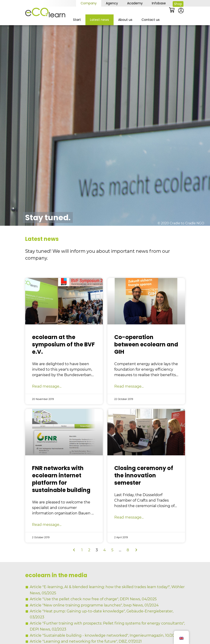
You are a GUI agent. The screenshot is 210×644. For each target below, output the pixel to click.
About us (125, 20)
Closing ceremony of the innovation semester (144, 487)
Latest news (100, 20)
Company (89, 3)
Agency (112, 3)
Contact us (151, 20)
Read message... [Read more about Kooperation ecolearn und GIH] (129, 398)
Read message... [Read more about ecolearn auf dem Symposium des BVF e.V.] (47, 398)
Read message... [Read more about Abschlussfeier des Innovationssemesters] (129, 529)
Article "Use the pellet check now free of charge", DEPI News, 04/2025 (93, 611)
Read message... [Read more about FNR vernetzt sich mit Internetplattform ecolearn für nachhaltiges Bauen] (47, 537)
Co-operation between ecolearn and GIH (146, 356)
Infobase (159, 3)
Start (77, 20)
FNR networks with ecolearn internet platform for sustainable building (61, 491)
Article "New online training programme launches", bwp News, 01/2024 (94, 617)
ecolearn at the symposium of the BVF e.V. (63, 356)
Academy (135, 3)
